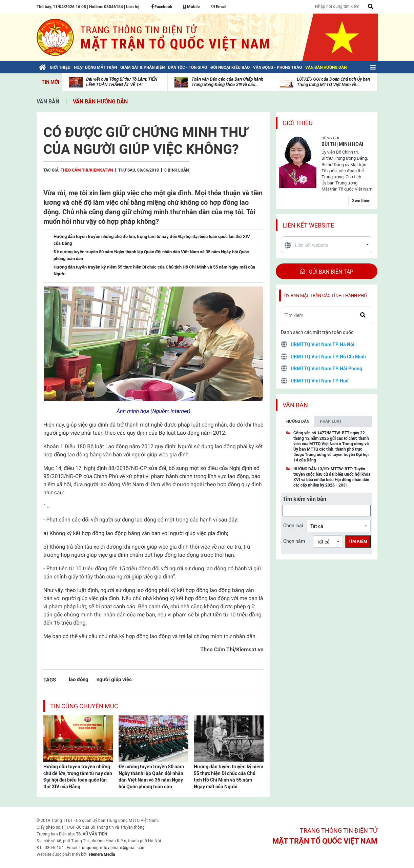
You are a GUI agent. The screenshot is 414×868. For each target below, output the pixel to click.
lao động (79, 679)
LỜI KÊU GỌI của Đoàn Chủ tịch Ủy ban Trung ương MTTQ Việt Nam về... (333, 82)
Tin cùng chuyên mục (84, 706)
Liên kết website (308, 225)
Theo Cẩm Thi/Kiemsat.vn (87, 170)
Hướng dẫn (298, 421)
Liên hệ (133, 7)
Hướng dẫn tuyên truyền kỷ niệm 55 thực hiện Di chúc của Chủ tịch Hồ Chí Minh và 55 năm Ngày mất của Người (229, 777)
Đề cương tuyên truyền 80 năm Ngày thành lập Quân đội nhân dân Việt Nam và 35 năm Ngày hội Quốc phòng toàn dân (151, 777)
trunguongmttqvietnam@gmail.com (112, 848)
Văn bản (48, 102)
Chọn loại (293, 526)
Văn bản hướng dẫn (100, 102)
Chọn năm (294, 541)
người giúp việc (114, 679)
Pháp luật (331, 421)
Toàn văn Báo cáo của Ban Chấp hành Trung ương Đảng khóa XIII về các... (227, 82)
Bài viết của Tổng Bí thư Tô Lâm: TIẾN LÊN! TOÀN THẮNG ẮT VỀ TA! (122, 82)
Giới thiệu (298, 123)
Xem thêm (361, 201)
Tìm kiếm (358, 541)
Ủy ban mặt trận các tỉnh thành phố (326, 295)
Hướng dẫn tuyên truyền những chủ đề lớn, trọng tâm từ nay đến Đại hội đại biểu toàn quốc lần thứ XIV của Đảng (78, 777)
